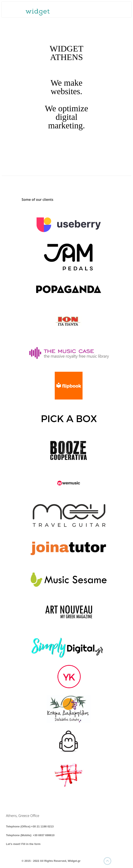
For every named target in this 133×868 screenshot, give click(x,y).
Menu (109, 10)
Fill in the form (31, 844)
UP (107, 861)
